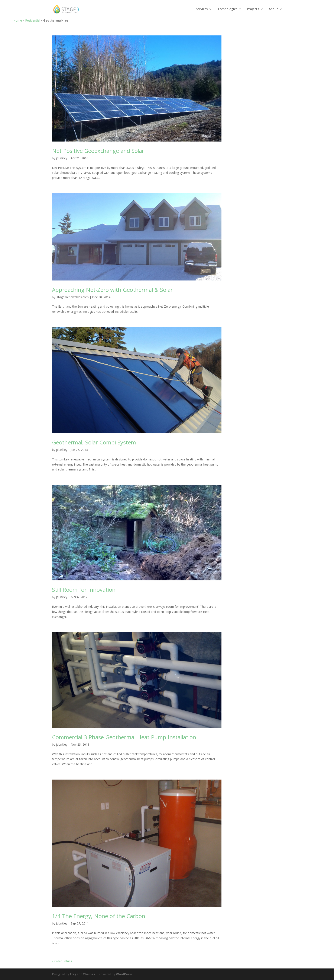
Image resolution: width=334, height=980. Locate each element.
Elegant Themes (83, 974)
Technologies (227, 9)
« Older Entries (62, 961)
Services (202, 9)
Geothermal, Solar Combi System (94, 442)
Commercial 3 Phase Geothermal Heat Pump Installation (124, 737)
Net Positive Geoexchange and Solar (98, 151)
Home (18, 20)
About (273, 9)
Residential (33, 20)
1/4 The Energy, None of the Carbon (99, 916)
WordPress (124, 974)
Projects (253, 9)
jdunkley (62, 158)
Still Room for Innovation (84, 590)
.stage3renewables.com (72, 297)
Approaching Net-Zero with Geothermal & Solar (112, 290)
